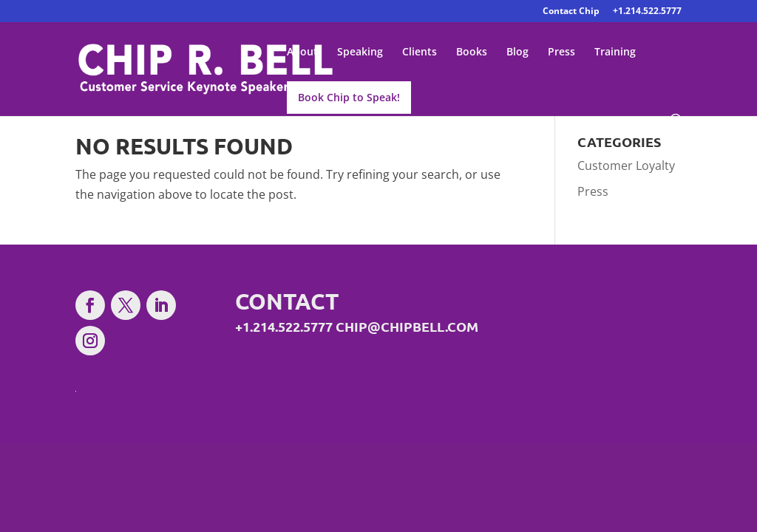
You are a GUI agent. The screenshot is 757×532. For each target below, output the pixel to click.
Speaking (360, 52)
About (302, 52)
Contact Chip (571, 12)
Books (472, 52)
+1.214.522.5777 (647, 12)
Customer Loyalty (626, 166)
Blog (517, 52)
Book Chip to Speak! (349, 97)
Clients (420, 52)
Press (561, 52)
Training (615, 52)
